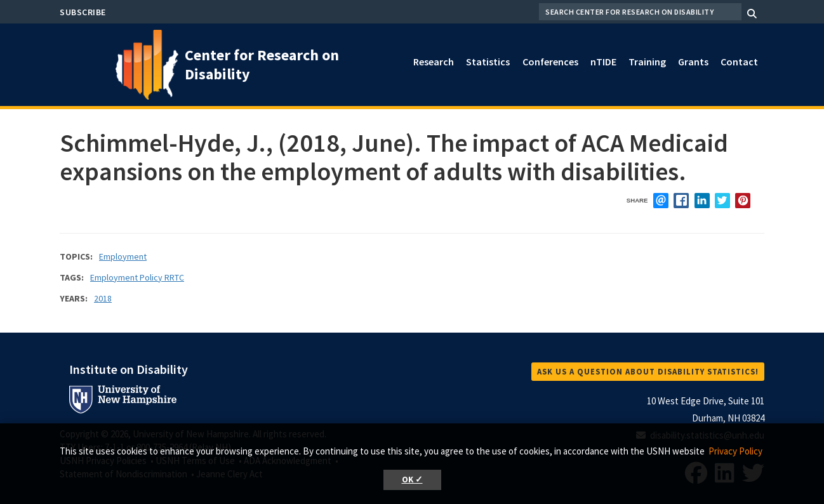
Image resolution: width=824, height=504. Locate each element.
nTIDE (603, 62)
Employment (123, 256)
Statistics (488, 62)
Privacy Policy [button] (735, 451)
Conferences (550, 62)
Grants (693, 62)
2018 (103, 298)
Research (434, 62)
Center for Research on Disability (262, 64)
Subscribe (83, 12)
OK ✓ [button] (412, 480)
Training (647, 62)
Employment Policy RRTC (137, 277)
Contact (739, 62)
